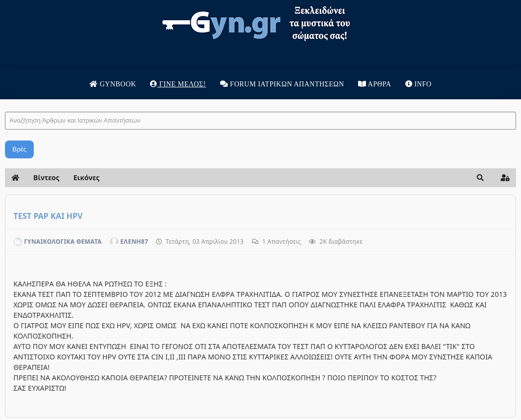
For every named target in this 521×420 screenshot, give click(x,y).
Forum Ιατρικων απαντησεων (282, 84)
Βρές (19, 149)
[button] (480, 178)
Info (418, 84)
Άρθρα (375, 84)
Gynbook (113, 84)
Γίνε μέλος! (178, 84)
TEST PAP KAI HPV (48, 216)
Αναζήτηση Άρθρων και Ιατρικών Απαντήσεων (5, 102)
